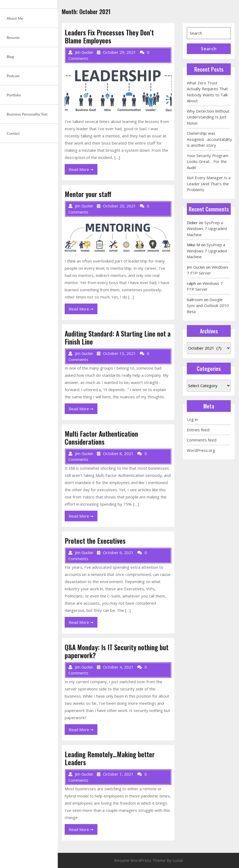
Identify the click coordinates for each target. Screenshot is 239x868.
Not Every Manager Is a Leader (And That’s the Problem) (209, 184)
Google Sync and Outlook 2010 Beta (208, 306)
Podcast (13, 76)
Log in (192, 419)
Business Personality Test (27, 114)
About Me (15, 18)
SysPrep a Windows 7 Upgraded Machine (207, 229)
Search (209, 49)
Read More (83, 170)
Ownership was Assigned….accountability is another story (209, 139)
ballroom (195, 300)
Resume (13, 37)
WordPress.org (201, 450)
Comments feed (202, 440)
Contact (13, 133)
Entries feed (198, 430)
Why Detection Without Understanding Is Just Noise (208, 117)
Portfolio (14, 95)
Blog (10, 57)
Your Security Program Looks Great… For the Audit (208, 161)
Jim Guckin (196, 267)
